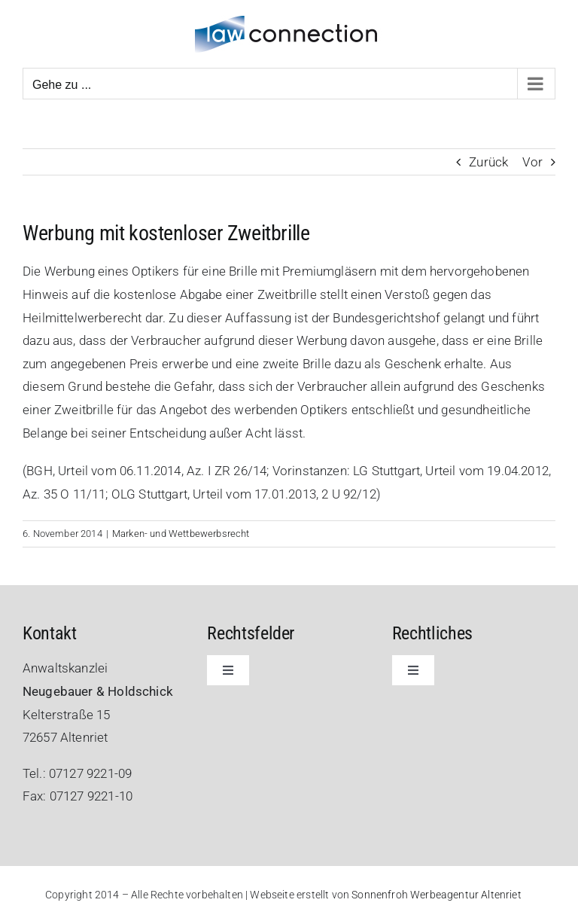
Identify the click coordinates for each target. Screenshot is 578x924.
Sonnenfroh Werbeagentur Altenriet (437, 895)
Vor (532, 162)
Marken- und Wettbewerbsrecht (181, 534)
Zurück (488, 162)
